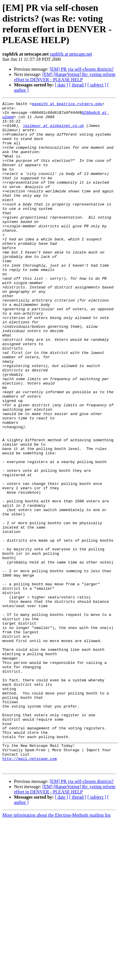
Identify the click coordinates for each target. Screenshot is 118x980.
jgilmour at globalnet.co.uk (53, 131)
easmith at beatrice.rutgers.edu (67, 104)
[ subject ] (97, 85)
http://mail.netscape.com (29, 890)
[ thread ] (78, 85)
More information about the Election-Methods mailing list (56, 949)
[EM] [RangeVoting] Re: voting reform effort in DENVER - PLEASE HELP (65, 77)
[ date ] (61, 85)
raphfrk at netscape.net (71, 54)
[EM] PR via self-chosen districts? (82, 69)
